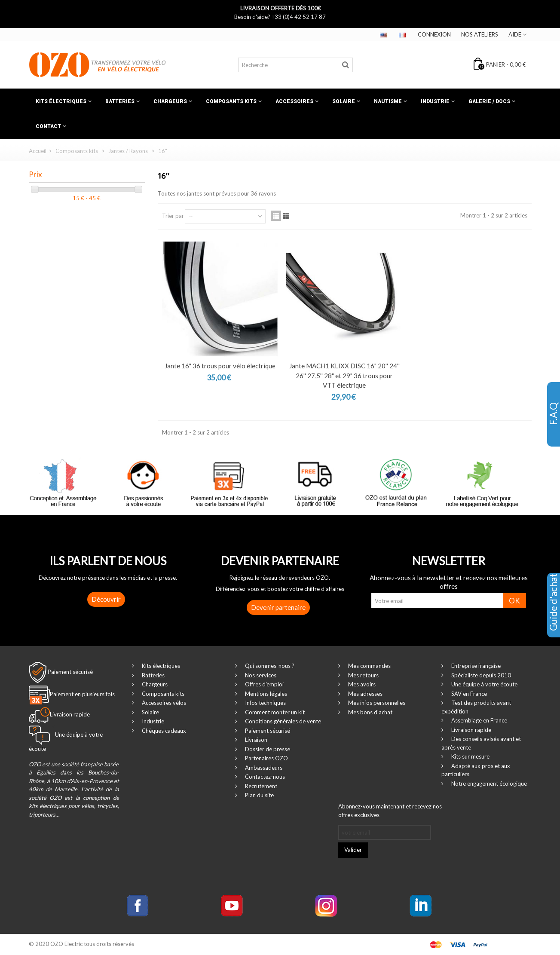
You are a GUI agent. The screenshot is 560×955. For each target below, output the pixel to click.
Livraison (256, 740)
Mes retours (363, 675)
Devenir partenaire (278, 607)
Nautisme (388, 101)
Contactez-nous (264, 777)
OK (514, 601)
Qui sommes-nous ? (269, 666)
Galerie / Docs (489, 101)
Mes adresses (365, 694)
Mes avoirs (361, 684)
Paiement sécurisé (70, 672)
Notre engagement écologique (488, 784)
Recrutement (260, 786)
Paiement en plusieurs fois (82, 695)
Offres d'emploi (264, 684)
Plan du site (259, 795)
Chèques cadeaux (163, 731)
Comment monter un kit (274, 712)
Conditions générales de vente (282, 721)
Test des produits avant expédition (476, 707)
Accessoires (294, 101)
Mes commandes (369, 666)
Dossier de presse (267, 749)
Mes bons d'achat (370, 712)
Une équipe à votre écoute (484, 684)
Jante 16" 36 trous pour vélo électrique (220, 366)
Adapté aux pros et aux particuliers (476, 770)
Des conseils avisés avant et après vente (481, 743)
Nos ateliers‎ (480, 34)
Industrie (435, 101)
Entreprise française (475, 666)
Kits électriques (61, 101)
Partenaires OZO (266, 758)
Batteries (120, 101)
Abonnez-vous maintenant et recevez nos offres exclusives (390, 811)
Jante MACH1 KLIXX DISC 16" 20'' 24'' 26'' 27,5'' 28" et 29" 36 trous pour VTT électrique (344, 375)
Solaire (344, 101)
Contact (48, 126)
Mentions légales (265, 694)
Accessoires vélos (163, 703)
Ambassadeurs (263, 768)
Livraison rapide (471, 730)
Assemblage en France (479, 720)
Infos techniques (265, 703)
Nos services (260, 675)
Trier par (173, 216)
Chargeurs (170, 101)
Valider (353, 850)
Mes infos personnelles (376, 703)
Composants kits (231, 101)
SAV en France (468, 694)
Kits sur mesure (470, 756)
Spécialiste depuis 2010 (480, 675)
